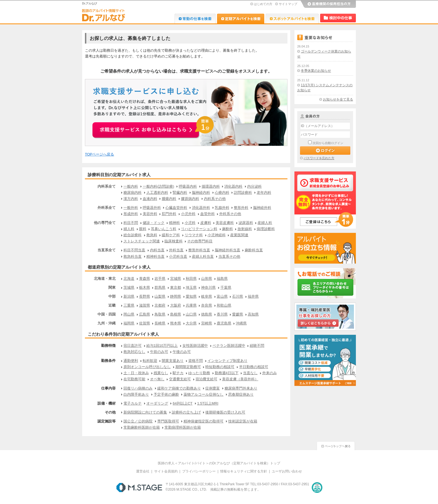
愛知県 (191, 296)
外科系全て (107, 208)
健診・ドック (154, 223)
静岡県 (176, 296)
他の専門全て (105, 223)
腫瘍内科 (169, 199)
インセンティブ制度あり (228, 361)
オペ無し (157, 379)
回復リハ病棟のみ (138, 388)
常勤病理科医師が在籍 (183, 427)
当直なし (250, 373)
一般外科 (131, 208)
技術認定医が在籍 (243, 421)
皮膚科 (206, 223)
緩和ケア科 (171, 235)
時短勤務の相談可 (220, 367)
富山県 (222, 296)
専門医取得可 (168, 421)
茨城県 (129, 287)
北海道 (129, 279)
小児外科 (188, 214)
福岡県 (129, 323)
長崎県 (160, 323)
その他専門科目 (200, 241)
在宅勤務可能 (134, 379)
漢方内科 (131, 199)
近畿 (112, 305)
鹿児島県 (224, 323)
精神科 (174, 223)
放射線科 (245, 229)
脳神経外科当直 (228, 250)
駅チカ (178, 373)
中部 (112, 296)
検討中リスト (338, 18)
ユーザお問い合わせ (287, 471)
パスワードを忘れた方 (319, 158)
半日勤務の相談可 (254, 367)
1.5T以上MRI (208, 403)
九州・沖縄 (107, 323)
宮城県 (176, 279)
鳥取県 (160, 314)
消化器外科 (201, 208)
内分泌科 (254, 186)
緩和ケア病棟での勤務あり (179, 388)
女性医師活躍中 (195, 346)
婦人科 (129, 229)
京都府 (160, 305)
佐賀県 (145, 323)
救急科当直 (133, 256)
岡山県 (129, 314)
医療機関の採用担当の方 (328, 4)
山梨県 (160, 296)
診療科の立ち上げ (186, 412)
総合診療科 (133, 235)
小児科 (190, 223)
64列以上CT (183, 403)
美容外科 (150, 214)
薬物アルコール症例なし (203, 394)
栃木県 (145, 287)
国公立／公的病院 (138, 421)
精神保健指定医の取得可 (203, 421)
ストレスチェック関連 (142, 241)
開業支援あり (173, 361)
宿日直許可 (133, 346)
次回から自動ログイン (328, 143)
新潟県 (129, 296)
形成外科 (131, 214)
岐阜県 (207, 296)
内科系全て (107, 186)
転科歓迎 (150, 361)
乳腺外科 (222, 208)
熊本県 (176, 323)
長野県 (145, 296)
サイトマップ (288, 4)
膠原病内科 (190, 199)
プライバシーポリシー (199, 471)
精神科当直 (155, 256)
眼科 (143, 229)
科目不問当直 (134, 250)
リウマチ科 (194, 235)
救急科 (152, 235)
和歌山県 (224, 305)
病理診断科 (266, 229)
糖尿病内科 (133, 193)
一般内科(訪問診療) (159, 186)
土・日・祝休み (136, 373)
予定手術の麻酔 (166, 394)
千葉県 (226, 287)
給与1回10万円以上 (162, 346)
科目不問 (131, 223)
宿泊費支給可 (206, 379)
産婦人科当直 (203, 256)
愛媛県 (238, 314)
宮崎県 (207, 323)
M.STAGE (139, 488)
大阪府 (176, 305)
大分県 (191, 323)
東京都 (176, 287)
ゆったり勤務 (199, 373)
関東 (112, 287)
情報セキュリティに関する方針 (244, 471)
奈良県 (207, 305)
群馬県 (160, 287)
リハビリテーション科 (199, 229)
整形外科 (241, 208)
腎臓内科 (180, 193)
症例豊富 (213, 388)
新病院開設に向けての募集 (145, 412)
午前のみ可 (159, 352)
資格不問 (196, 361)
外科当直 (176, 250)
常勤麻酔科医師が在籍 (142, 427)
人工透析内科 (157, 193)
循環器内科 (211, 186)
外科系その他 (230, 214)
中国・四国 (107, 314)
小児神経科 (217, 235)
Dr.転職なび (195, 19)
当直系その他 (229, 256)
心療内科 (222, 193)
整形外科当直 (199, 250)
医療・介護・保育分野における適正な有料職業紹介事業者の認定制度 (317, 488)
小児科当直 (178, 256)
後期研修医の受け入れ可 (225, 412)
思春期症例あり (241, 394)
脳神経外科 (262, 208)
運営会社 (143, 471)
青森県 (145, 279)
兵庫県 (191, 305)
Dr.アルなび (241, 19)
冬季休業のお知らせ (316, 71)
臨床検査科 (174, 241)
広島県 (145, 314)
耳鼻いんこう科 (164, 229)
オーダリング (157, 403)
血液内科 (150, 199)
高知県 (253, 314)
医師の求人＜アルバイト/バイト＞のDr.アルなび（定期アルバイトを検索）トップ (219, 463)
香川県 (222, 314)
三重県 (129, 305)
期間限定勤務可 (188, 367)
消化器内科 (233, 186)
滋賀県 (145, 305)
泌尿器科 (246, 223)
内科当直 (157, 250)
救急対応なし (134, 352)
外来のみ (270, 373)
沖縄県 (241, 323)
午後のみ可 (182, 352)
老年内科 (264, 193)
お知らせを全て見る (338, 99)
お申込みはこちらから (154, 127)
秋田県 (191, 279)
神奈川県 (208, 287)
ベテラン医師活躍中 (229, 346)
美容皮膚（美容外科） (240, 379)
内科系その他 (215, 199)
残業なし (161, 373)
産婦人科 (265, 223)
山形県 (207, 279)
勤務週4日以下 (227, 373)
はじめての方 (263, 4)
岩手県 (160, 279)
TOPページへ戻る (100, 154)
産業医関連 (239, 235)
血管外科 (208, 214)
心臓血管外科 (176, 208)
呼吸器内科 (188, 186)
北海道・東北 (105, 279)
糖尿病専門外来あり (241, 388)
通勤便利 (131, 361)
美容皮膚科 (225, 223)
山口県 (191, 314)
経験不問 (257, 346)
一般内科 (131, 186)
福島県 (222, 279)
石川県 (238, 296)
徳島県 (207, 314)
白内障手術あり (136, 394)
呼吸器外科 (152, 208)
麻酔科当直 (254, 250)
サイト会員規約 (166, 471)
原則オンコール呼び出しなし (147, 367)
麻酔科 (228, 229)
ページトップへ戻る (336, 445)
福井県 (253, 296)
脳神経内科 (201, 193)
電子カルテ (133, 403)
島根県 (176, 314)
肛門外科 (169, 214)
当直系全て (107, 250)
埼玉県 (191, 287)
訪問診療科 (243, 193)
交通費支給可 (180, 379)
